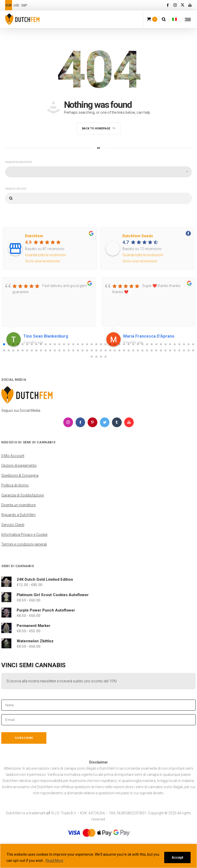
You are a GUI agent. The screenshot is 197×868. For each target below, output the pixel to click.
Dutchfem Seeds (138, 236)
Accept (177, 857)
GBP (24, 5)
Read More (54, 861)
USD (16, 5)
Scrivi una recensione (42, 261)
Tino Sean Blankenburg (46, 336)
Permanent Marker (34, 625)
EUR (9, 5)
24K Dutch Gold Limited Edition (45, 579)
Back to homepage (99, 128)
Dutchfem (34, 236)
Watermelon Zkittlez (35, 641)
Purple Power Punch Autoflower (46, 610)
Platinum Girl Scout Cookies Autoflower (53, 595)
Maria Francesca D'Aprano (149, 336)
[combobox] (98, 172)
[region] (98, 856)
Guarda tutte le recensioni (45, 255)
